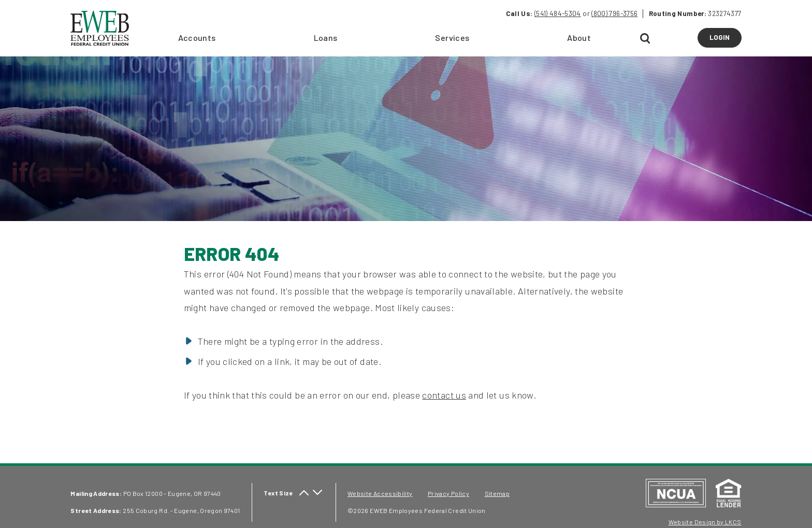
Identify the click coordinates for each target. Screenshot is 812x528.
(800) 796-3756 (614, 13)
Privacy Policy (448, 493)
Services (452, 38)
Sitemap (497, 493)
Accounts (197, 38)
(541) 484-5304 (558, 13)
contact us (444, 395)
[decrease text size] (317, 493)
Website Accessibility (380, 493)
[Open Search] (646, 39)
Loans (326, 38)
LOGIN (726, 40)
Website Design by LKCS (705, 522)
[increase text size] (304, 493)
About (579, 38)
